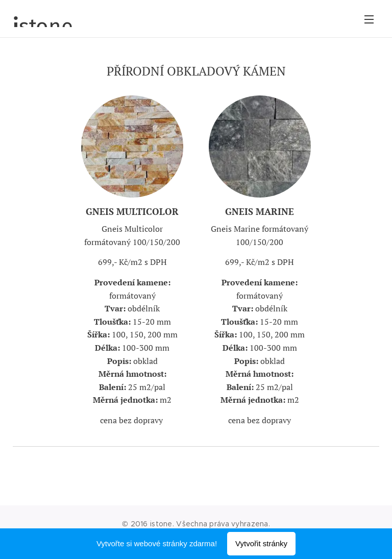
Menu (369, 19)
